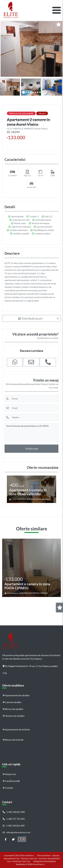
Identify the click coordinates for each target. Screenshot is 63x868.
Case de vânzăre (12, 702)
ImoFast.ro (39, 864)
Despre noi (9, 774)
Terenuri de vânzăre (14, 716)
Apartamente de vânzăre (16, 695)
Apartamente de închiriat (16, 729)
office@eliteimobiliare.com (17, 832)
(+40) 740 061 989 (14, 812)
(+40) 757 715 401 (14, 819)
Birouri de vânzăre (13, 709)
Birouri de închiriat (13, 740)
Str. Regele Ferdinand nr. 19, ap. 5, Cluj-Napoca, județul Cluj (30, 667)
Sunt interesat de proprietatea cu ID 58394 (31, 433)
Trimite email (32, 449)
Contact (8, 788)
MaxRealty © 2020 (24, 864)
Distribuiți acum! (30, 318)
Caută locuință (11, 781)
